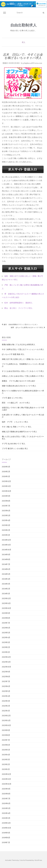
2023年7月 (6, 623)
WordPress (38, 860)
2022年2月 (6, 706)
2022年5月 (6, 691)
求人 (24, 42)
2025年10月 (7, 491)
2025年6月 (6, 511)
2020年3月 (6, 818)
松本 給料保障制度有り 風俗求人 (18, 303)
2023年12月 (6, 598)
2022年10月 (6, 667)
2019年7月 (6, 842)
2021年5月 (6, 750)
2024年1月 (6, 594)
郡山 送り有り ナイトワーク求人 (18, 308)
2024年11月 (6, 545)
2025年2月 (6, 530)
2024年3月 (6, 584)
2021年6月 (6, 745)
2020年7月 (6, 799)
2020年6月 (6, 803)
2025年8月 (6, 501)
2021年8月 (6, 735)
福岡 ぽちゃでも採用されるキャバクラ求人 (28, 327)
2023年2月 (6, 647)
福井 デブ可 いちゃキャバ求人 (15, 422)
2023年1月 (6, 652)
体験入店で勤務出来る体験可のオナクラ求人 (19, 432)
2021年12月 (6, 716)
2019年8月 (6, 838)
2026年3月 (6, 467)
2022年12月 (6, 657)
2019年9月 (6, 833)
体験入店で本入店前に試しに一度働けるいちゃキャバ (23, 359)
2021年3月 (6, 759)
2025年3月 (6, 525)
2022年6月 (6, 686)
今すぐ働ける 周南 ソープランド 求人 (17, 427)
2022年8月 (6, 677)
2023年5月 (6, 633)
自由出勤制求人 (24, 25)
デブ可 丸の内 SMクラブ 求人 (14, 444)
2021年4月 (6, 755)
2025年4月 (6, 520)
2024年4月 (6, 579)
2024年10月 (7, 550)
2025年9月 (6, 496)
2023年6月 (6, 628)
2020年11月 (6, 779)
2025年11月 (6, 486)
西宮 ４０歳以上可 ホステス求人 (16, 403)
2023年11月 (6, 603)
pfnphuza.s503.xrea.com (33, 63)
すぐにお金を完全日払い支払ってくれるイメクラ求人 (23, 371)
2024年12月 (6, 540)
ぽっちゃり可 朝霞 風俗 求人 (13, 354)
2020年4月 (6, 813)
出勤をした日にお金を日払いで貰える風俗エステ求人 (23, 376)
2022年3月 (6, 701)
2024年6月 (6, 569)
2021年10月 (6, 725)
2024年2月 (6, 589)
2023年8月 (6, 618)
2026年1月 (6, 476)
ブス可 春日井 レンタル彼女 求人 (15, 449)
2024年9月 (6, 555)
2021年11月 (6, 720)
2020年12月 (6, 774)
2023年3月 (6, 642)
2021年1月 (6, 769)
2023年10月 (6, 608)
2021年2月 (6, 764)
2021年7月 (6, 740)
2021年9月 (6, 730)
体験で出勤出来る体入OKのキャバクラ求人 (19, 386)
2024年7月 (6, 564)
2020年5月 (6, 808)
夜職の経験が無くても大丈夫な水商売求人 (19, 345)
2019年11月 (6, 823)
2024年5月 (6, 574)
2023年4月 (6, 637)
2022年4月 (6, 696)
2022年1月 (6, 711)
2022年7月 (6, 681)
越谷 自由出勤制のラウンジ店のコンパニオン (20, 324)
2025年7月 (6, 506)
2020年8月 (6, 794)
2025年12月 (6, 481)
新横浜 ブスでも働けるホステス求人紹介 (19, 381)
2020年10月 (7, 784)
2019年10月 (6, 828)
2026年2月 (6, 472)
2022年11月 (6, 662)
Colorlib (22, 860)
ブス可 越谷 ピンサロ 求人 (12, 398)
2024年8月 (6, 559)
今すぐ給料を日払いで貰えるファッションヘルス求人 (23, 349)
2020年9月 (6, 789)
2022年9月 (6, 672)
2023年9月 (6, 613)
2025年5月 (6, 515)
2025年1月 (6, 535)
